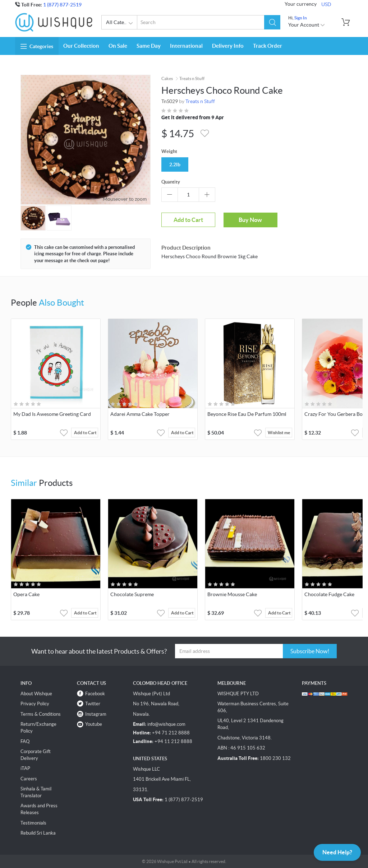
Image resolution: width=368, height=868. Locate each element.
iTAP (25, 768)
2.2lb (175, 164)
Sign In (301, 18)
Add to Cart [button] (85, 433)
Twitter (93, 704)
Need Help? (337, 852)
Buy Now (250, 220)
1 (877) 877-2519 (62, 5)
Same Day (149, 46)
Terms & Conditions (41, 714)
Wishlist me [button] (279, 433)
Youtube (94, 724)
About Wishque (36, 694)
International (186, 46)
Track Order (268, 46)
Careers (29, 779)
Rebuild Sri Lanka (38, 833)
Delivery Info (228, 46)
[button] (272, 22)
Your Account (307, 25)
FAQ (25, 741)
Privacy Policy (35, 704)
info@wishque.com (166, 724)
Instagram (96, 714)
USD (326, 4)
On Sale (118, 46)
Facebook (95, 694)
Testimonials (33, 823)
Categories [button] (37, 46)
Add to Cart (188, 220)
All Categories (122, 23)
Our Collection (81, 46)
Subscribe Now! (310, 651)
